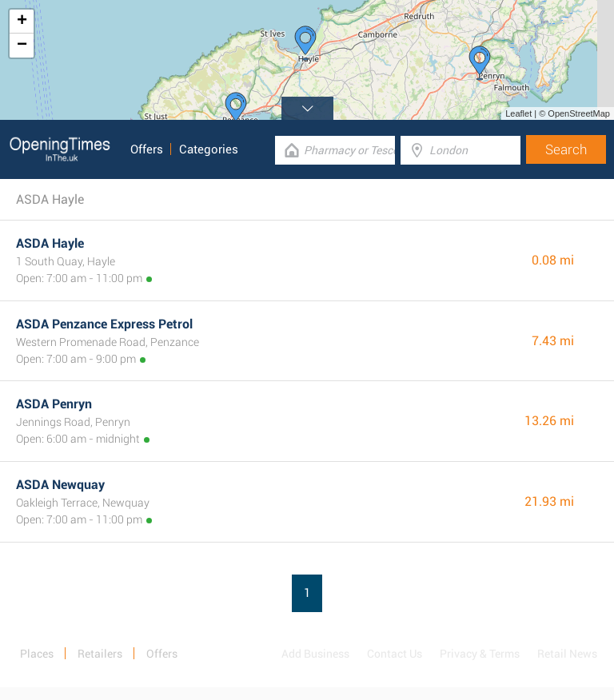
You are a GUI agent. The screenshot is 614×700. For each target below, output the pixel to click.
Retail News (567, 654)
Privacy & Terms (480, 654)
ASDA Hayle (50, 243)
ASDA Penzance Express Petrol (104, 324)
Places (37, 654)
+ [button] (22, 22)
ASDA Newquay (60, 485)
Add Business (315, 654)
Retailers (100, 654)
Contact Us (395, 654)
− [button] (22, 46)
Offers (147, 149)
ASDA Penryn (54, 404)
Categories (209, 149)
